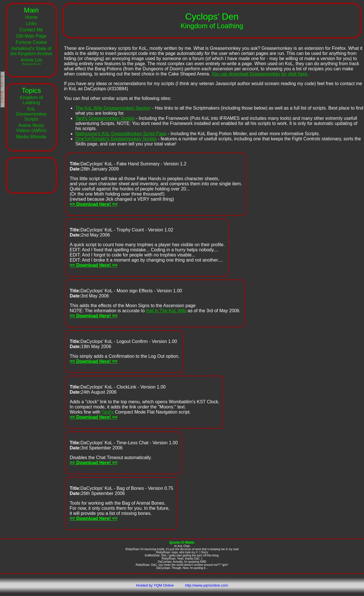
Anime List (31, 61)
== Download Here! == (94, 204)
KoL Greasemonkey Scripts (31, 114)
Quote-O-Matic (182, 542)
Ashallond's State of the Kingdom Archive (31, 51)
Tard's (107, 412)
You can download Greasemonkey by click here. (260, 74)
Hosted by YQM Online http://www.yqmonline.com (182, 585)
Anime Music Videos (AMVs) (31, 128)
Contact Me (31, 30)
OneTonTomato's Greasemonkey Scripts (116, 139)
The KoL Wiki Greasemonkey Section (113, 108)
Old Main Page (31, 36)
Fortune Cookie (31, 42)
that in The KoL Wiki (166, 311)
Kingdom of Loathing (31, 100)
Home (31, 17)
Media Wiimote (31, 137)
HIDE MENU (2, 89)
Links (31, 23)
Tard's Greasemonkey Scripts (105, 118)
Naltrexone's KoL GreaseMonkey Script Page (121, 134)
